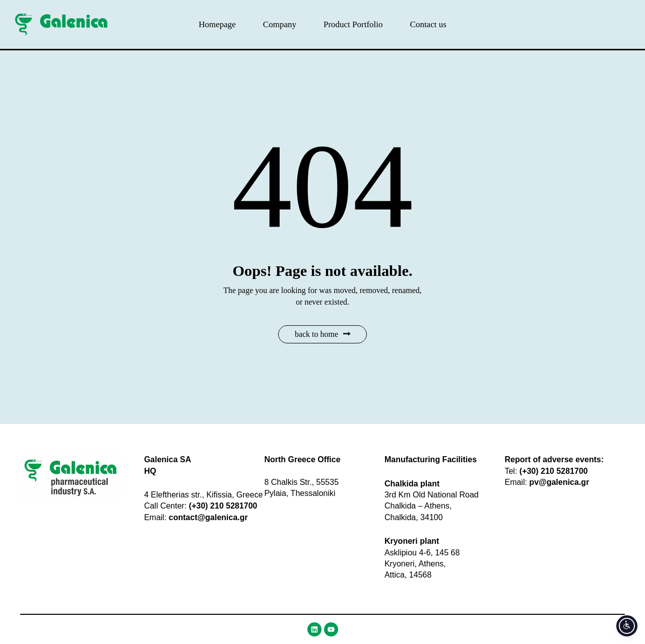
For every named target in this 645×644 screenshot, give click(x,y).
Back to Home (322, 334)
